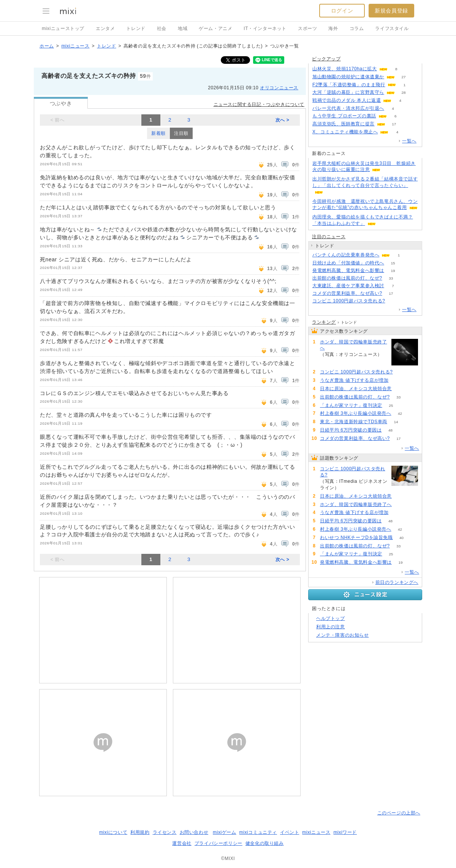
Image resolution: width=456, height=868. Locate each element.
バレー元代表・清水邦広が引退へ (348, 108)
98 (400, 389)
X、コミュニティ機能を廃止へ (345, 132)
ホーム (47, 46)
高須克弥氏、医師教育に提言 (344, 124)
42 (400, 413)
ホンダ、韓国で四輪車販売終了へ (353, 345)
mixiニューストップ (63, 28)
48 (390, 430)
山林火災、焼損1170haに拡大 (345, 69)
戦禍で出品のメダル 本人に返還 (347, 100)
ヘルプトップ (331, 618)
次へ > (283, 120)
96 (329, 361)
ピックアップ (326, 59)
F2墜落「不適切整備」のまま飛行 (349, 85)
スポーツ (307, 28)
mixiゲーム (225, 832)
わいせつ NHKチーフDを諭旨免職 (356, 538)
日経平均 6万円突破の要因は (351, 430)
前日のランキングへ (397, 582)
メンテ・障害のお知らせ (343, 635)
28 (403, 92)
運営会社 (182, 843)
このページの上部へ (399, 813)
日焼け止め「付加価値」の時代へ (348, 263)
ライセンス (165, 832)
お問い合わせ (194, 832)
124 (394, 301)
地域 (183, 28)
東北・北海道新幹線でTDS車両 (354, 422)
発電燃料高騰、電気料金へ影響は (348, 270)
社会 (162, 28)
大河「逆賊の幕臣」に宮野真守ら (348, 92)
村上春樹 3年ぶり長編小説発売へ (356, 413)
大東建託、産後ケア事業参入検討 (348, 286)
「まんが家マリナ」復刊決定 (351, 405)
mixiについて (113, 832)
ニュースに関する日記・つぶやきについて (259, 104)
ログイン (342, 11)
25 (391, 406)
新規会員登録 (391, 11)
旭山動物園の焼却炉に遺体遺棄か (348, 77)
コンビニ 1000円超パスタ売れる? (349, 301)
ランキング (324, 322)
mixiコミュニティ (258, 832)
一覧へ (409, 141)
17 (394, 124)
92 (397, 380)
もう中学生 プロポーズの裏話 (344, 116)
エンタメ (105, 28)
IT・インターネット (265, 28)
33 (391, 278)
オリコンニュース (279, 88)
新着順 (158, 133)
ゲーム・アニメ (215, 28)
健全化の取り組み (265, 843)
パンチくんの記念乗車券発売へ (346, 255)
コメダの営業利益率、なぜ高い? (347, 293)
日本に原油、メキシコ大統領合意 (356, 389)
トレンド (136, 28)
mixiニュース (75, 46)
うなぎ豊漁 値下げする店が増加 (354, 380)
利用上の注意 (331, 627)
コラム (357, 28)
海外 (333, 28)
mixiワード (345, 832)
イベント (290, 832)
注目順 (181, 133)
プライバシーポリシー (218, 843)
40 (401, 538)
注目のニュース (329, 237)
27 (403, 77)
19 (393, 271)
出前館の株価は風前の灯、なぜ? (347, 278)
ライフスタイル (392, 28)
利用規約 (140, 832)
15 (393, 263)
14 (396, 422)
